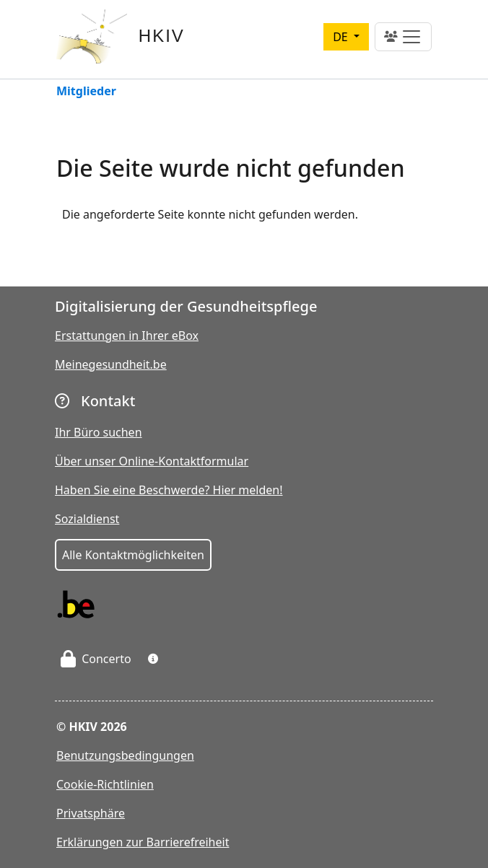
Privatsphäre (91, 813)
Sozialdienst (87, 519)
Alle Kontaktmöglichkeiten (133, 555)
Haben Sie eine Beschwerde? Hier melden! (169, 490)
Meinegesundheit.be (111, 364)
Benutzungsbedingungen (125, 755)
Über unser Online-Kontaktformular (152, 461)
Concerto (96, 659)
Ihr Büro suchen (99, 432)
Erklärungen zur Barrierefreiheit (143, 842)
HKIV (162, 36)
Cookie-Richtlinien (105, 784)
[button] (153, 659)
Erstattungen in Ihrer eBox (127, 336)
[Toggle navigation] (403, 37)
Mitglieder (86, 92)
